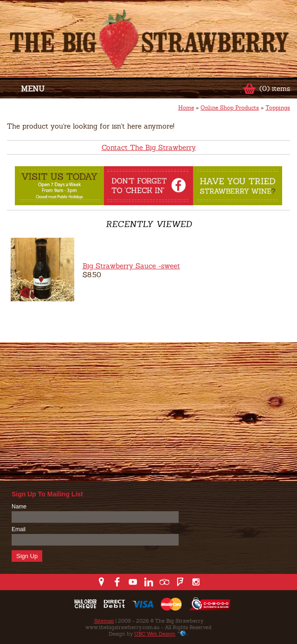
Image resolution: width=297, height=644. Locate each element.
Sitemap (104, 621)
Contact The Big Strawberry (149, 147)
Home (186, 108)
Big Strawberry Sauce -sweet (131, 266)
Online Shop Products (230, 108)
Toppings (278, 108)
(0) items (275, 88)
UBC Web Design (155, 634)
